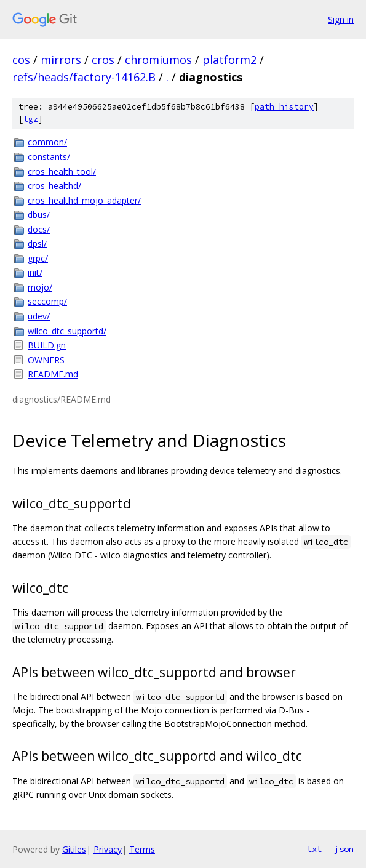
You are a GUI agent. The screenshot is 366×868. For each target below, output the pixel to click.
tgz (31, 119)
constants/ (49, 157)
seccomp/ (47, 301)
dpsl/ (37, 243)
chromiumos (158, 60)
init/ (35, 272)
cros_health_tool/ (62, 171)
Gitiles (74, 849)
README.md (53, 374)
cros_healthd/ (54, 186)
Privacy (108, 849)
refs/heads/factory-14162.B (84, 77)
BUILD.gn (47, 345)
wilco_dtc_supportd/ (67, 331)
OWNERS (46, 360)
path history (284, 107)
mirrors (61, 60)
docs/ (39, 229)
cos (21, 60)
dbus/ (39, 215)
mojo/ (40, 287)
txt (314, 849)
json (344, 849)
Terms (142, 849)
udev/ (39, 316)
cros (103, 60)
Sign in (341, 19)
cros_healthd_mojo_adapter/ (84, 200)
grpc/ (38, 258)
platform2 (229, 60)
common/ (47, 142)
